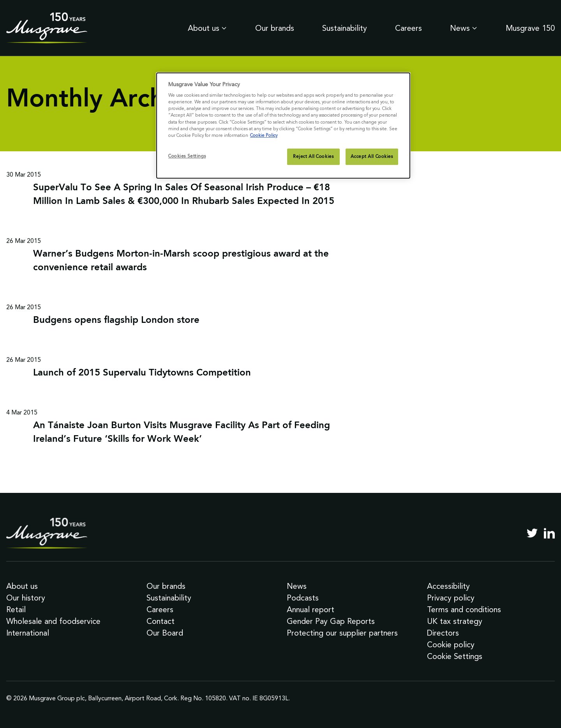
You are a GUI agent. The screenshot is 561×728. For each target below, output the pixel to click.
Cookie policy (451, 645)
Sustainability (345, 28)
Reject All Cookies (313, 156)
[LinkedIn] (549, 533)
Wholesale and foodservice (53, 621)
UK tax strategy (455, 621)
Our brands (275, 28)
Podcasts (303, 598)
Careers (408, 28)
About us (207, 28)
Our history (26, 598)
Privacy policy (451, 598)
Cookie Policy (264, 135)
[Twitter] (532, 533)
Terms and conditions (464, 609)
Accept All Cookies (372, 156)
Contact (161, 621)
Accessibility (448, 586)
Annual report (310, 609)
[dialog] (283, 126)
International (28, 633)
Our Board (165, 633)
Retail (16, 609)
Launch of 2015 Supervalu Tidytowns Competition (142, 373)
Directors (443, 633)
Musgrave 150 (530, 28)
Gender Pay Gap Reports (331, 621)
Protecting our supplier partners (342, 633)
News (464, 28)
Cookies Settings (187, 156)
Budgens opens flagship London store (116, 321)
